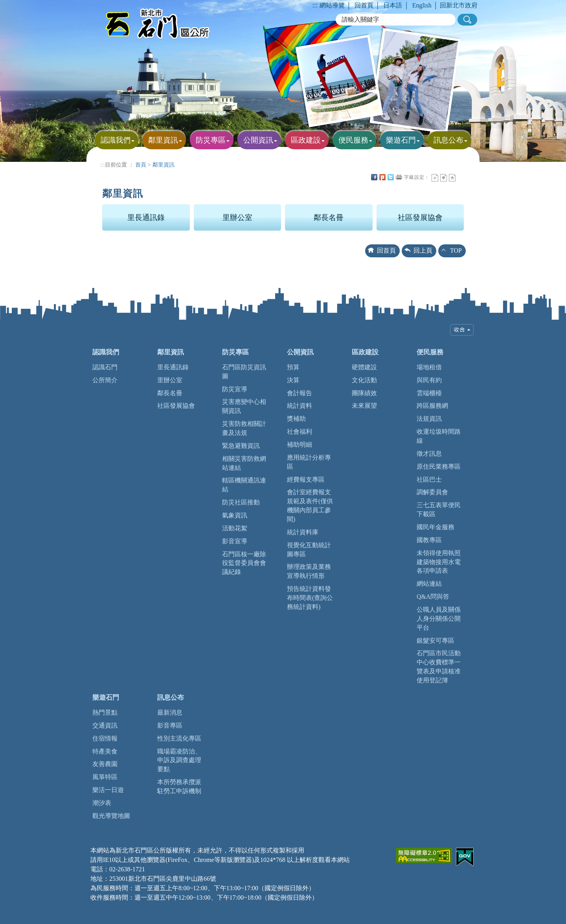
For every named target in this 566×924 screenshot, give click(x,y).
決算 (293, 380)
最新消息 (170, 712)
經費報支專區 (306, 479)
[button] (467, 20)
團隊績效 (364, 393)
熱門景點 (105, 712)
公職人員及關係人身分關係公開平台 (439, 619)
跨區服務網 (432, 406)
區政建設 (365, 352)
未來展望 (364, 406)
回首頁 (364, 5)
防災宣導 (235, 389)
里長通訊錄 (146, 217)
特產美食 (105, 751)
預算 (293, 367)
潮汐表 (102, 803)
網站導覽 (332, 5)
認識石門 (105, 367)
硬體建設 (364, 367)
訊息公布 (171, 698)
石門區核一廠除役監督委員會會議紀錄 (244, 563)
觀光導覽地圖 (111, 816)
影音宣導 (235, 541)
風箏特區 (105, 777)
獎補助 (296, 419)
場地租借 (429, 367)
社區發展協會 (420, 217)
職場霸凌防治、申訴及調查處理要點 (179, 760)
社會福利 (300, 432)
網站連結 (429, 584)
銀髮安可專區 (436, 641)
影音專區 (170, 725)
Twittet (391, 177)
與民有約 (429, 380)
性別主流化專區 (179, 738)
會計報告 (300, 393)
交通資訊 (105, 725)
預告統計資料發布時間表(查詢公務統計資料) (310, 598)
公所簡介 (105, 380)
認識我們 (106, 352)
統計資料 (300, 406)
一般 (444, 178)
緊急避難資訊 (241, 446)
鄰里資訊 (164, 165)
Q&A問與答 (433, 597)
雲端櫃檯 (429, 393)
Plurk (382, 177)
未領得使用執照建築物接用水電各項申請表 (439, 562)
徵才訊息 (429, 454)
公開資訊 (300, 352)
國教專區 (429, 540)
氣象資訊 (235, 515)
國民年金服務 (436, 527)
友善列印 (399, 177)
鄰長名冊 (329, 217)
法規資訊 (429, 419)
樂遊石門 (106, 698)
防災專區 (235, 352)
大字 (452, 178)
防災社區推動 (241, 502)
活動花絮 (235, 528)
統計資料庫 (303, 532)
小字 (435, 178)
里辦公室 (237, 217)
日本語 (393, 5)
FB (374, 177)
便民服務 (430, 352)
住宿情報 (105, 738)
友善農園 (105, 764)
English (422, 5)
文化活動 (364, 380)
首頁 (141, 165)
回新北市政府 (459, 5)
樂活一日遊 (108, 790)
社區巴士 (429, 479)
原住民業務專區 (439, 467)
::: (315, 5)
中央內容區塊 (461, 177)
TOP (456, 250)
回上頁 (423, 250)
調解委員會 (432, 492)
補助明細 (300, 445)
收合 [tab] (462, 330)
